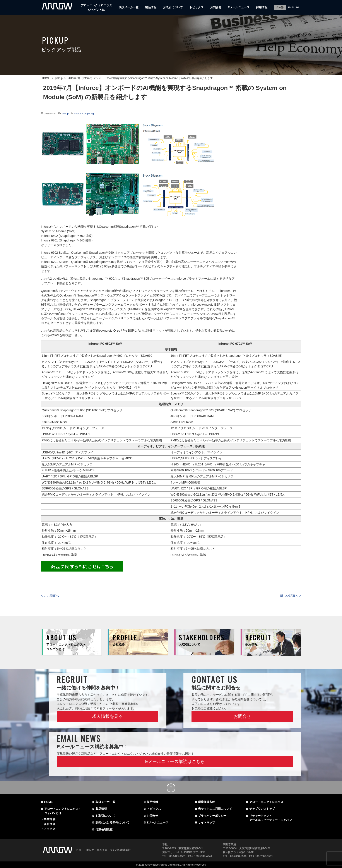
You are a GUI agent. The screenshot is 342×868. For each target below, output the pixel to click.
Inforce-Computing (84, 114)
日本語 (280, 7)
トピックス (196, 7)
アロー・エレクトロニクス (266, 802)
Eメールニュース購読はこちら (175, 761)
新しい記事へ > (291, 596)
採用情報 (262, 7)
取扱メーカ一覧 (129, 7)
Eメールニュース (239, 7)
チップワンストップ (262, 809)
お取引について (173, 7)
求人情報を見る (108, 716)
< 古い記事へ (50, 596)
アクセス (50, 829)
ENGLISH (293, 7)
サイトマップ (207, 822)
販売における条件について (113, 822)
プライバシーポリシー (212, 816)
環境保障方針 (207, 802)
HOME (49, 802)
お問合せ (216, 7)
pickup (65, 114)
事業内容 (50, 819)
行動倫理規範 (104, 829)
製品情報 (151, 7)
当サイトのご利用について (215, 809)
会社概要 (50, 824)
